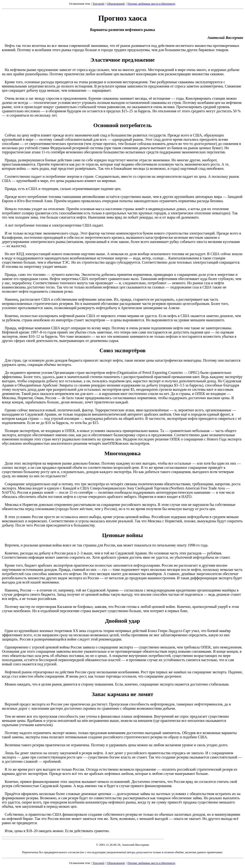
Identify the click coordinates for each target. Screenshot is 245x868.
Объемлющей (116, 4)
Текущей (98, 4)
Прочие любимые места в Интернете (151, 4)
